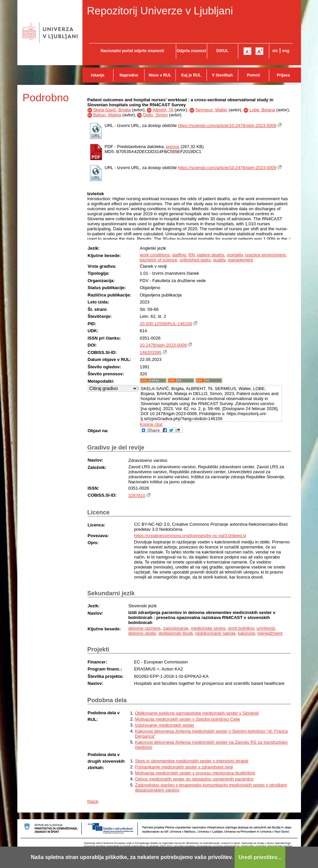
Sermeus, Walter (211, 110)
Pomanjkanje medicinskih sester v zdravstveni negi (184, 767)
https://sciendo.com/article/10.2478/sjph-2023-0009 (227, 126)
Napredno (129, 75)
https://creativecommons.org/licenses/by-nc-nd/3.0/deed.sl (190, 536)
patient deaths (211, 255)
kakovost (246, 633)
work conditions (155, 255)
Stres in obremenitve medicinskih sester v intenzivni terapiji (192, 761)
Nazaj (93, 801)
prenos (173, 147)
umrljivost (266, 628)
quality (219, 260)
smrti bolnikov (241, 628)
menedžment (270, 633)
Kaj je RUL (191, 75)
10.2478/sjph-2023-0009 (163, 345)
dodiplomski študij (176, 633)
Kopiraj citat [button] (151, 424)
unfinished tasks (195, 260)
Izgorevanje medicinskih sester (165, 725)
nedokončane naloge (215, 633)
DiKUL (222, 51)
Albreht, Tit (163, 110)
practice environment (265, 255)
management (240, 260)
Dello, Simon (155, 115)
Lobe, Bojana (262, 110)
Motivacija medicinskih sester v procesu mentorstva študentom (195, 773)
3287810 (137, 495)
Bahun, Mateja (107, 115)
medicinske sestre (208, 628)
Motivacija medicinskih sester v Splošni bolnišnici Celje (188, 719)
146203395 (151, 352)
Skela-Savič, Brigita (112, 110)
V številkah (222, 75)
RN (192, 255)
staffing (179, 255)
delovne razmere (145, 628)
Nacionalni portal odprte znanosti (132, 51)
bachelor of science (158, 260)
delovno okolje (142, 633)
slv (275, 51)
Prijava (283, 75)
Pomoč (254, 75)
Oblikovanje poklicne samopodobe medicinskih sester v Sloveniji (197, 713)
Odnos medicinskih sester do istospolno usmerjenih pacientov (195, 779)
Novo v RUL (160, 75)
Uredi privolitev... (260, 857)
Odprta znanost (191, 51)
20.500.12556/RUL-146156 (166, 324)
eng (286, 51)
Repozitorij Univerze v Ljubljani (160, 11)
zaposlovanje (176, 628)
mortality (235, 255)
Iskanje (98, 75)
